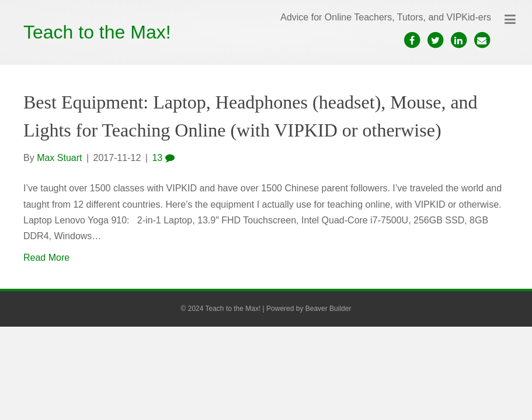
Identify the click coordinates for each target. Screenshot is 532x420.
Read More (46, 258)
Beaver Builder (328, 309)
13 (163, 158)
